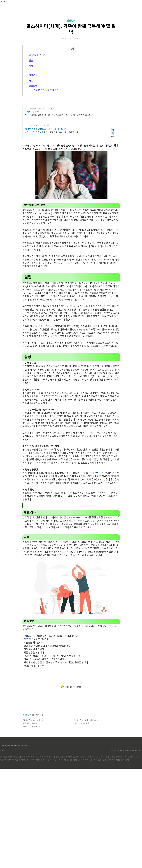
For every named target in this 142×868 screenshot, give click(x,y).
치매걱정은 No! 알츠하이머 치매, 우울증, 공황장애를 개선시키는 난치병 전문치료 (57, 181)
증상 (31, 99)
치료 (31, 114)
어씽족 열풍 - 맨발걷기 (29, 823)
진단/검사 (33, 109)
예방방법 (33, 119)
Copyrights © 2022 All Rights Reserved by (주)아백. (127, 850)
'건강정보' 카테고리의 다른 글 (47, 124)
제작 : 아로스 (4, 850)
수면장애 (99, 572)
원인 (31, 94)
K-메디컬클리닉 (32, 178)
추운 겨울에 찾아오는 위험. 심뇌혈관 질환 (84, 820)
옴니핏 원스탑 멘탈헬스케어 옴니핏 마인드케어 (46, 195)
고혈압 (27, 736)
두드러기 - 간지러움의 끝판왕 (81, 823)
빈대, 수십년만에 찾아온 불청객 (32, 820)
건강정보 (71, 54)
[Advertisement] (71, 26)
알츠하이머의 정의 (37, 89)
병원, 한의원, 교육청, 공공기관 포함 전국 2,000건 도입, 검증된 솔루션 (53, 199)
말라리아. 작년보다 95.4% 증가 (32, 826)
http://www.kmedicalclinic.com (37, 175)
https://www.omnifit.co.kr (35, 192)
